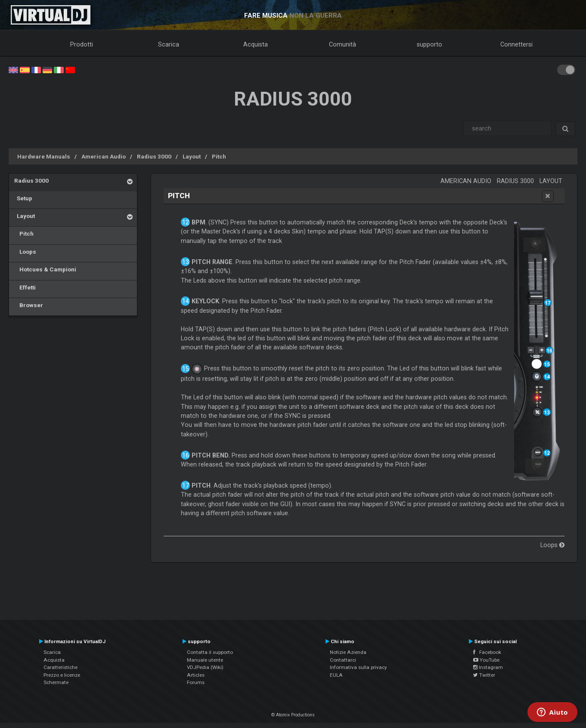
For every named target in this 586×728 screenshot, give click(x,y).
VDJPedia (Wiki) (205, 667)
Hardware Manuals (44, 156)
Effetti (25, 287)
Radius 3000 (154, 156)
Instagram (488, 667)
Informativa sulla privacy (358, 667)
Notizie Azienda (348, 652)
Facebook (487, 652)
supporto (429, 44)
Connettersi (516, 44)
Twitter (484, 675)
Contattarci (343, 660)
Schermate (56, 682)
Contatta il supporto (210, 652)
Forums (196, 682)
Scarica (169, 44)
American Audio (104, 156)
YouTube (486, 660)
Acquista (256, 44)
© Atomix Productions (293, 715)
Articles (196, 675)
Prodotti (82, 44)
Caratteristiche (60, 667)
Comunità (343, 44)
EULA (336, 675)
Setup (23, 198)
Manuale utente (205, 660)
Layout (192, 156)
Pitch (219, 156)
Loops (25, 252)
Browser (29, 305)
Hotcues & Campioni (45, 269)
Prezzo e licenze (62, 675)
